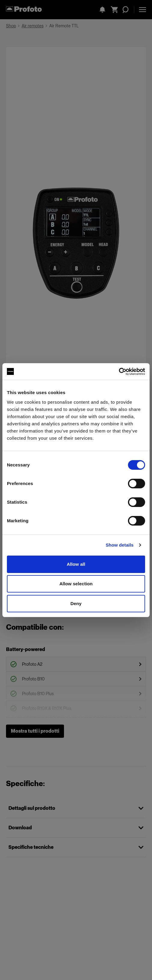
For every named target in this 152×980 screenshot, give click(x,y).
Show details (120, 545)
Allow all (76, 564)
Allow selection (76, 584)
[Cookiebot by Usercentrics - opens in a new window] (119, 372)
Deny (76, 603)
